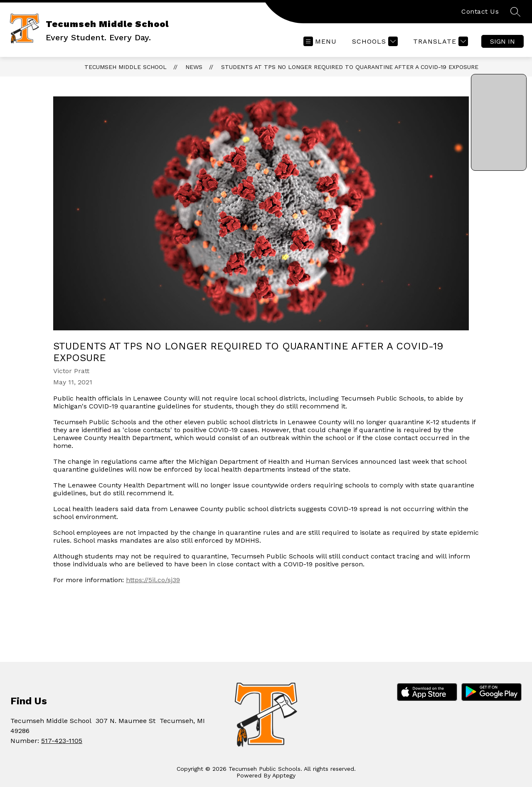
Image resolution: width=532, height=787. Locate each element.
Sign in (502, 41)
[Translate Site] (440, 41)
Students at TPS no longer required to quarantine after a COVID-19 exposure (350, 67)
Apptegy (284, 775)
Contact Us (480, 11)
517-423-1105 (62, 741)
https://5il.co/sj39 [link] (153, 580)
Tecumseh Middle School (126, 67)
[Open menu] (320, 41)
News (194, 67)
